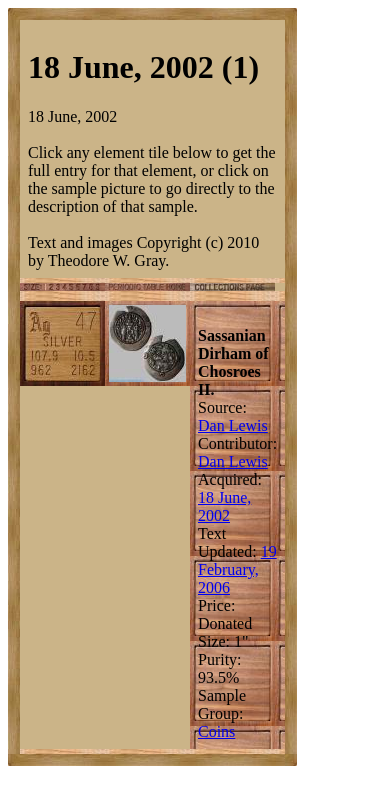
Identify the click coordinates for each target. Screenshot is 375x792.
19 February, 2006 (237, 569)
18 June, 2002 (224, 506)
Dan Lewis (233, 425)
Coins (216, 731)
